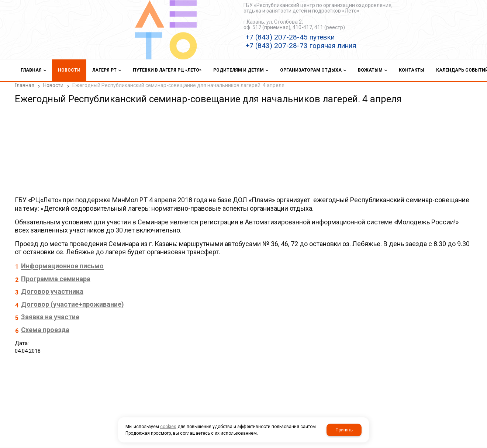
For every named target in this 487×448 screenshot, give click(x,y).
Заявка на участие (50, 317)
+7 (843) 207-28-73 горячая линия (301, 46)
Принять (344, 430)
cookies (168, 427)
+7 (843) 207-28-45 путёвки (290, 37)
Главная (25, 85)
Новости (53, 85)
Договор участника (52, 291)
